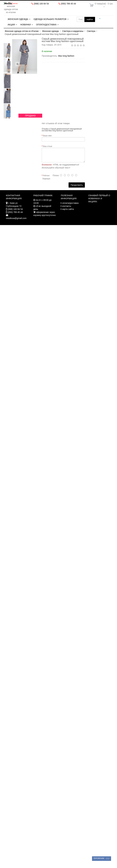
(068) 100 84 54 (41, 4)
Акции (11, 25)
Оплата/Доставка (46, 25)
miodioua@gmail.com (16, 218)
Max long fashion (66, 56)
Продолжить (77, 185)
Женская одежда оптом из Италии (22, 31)
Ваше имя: (47, 136)
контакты (67, 206)
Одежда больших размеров (50, 19)
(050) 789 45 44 (68, 4)
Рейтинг (46, 176)
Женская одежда (18, 19)
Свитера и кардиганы (73, 31)
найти (90, 19)
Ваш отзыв (48, 146)
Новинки (26, 25)
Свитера (91, 31)
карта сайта (68, 209)
